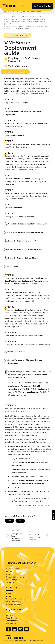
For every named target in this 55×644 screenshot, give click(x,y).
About (9, 593)
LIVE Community (14, 602)
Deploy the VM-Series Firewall (18, 29)
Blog (8, 574)
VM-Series (15, 17)
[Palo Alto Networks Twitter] (21, 631)
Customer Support (14, 599)
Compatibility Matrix (15, 577)
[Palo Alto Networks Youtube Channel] (26, 631)
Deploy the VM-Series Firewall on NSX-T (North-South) (28, 26)
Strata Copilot (42, 6)
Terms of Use (12, 621)
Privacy (9, 615)
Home (7, 17)
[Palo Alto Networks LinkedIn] (15, 631)
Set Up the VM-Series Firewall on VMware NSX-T (25, 19)
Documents (11, 623)
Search (9, 571)
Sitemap (10, 582)
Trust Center (12, 618)
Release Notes (13, 569)
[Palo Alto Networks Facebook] (9, 631)
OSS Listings (12, 580)
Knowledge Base (14, 604)
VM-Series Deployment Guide (33, 17)
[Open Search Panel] (25, 6)
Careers (10, 596)
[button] (53, 515)
